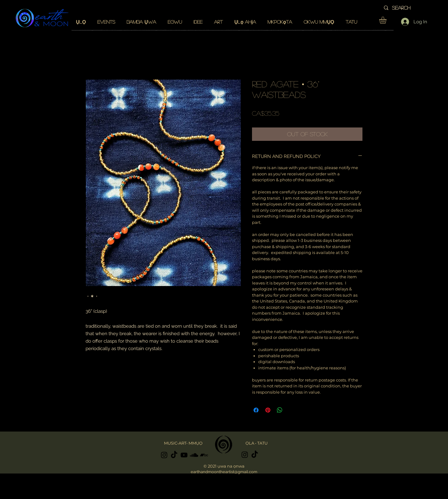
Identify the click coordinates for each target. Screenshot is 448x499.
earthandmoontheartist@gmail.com (224, 472)
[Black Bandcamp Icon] (204, 455)
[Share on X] (292, 410)
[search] (409, 8)
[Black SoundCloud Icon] (194, 455)
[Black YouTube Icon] (184, 455)
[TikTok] (174, 455)
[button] (387, 20)
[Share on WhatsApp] (280, 410)
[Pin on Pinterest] (268, 410)
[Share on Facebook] (256, 410)
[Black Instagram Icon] (164, 455)
